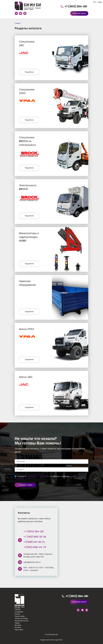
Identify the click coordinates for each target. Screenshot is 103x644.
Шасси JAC (26, 377)
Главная (18, 23)
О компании (19, 612)
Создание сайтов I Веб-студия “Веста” (51, 640)
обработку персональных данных (38, 476)
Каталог (17, 614)
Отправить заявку (25, 485)
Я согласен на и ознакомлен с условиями (45, 477)
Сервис (17, 623)
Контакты (18, 627)
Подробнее (29, 72)
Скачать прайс (20, 616)
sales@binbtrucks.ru (32, 562)
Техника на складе (21, 618)
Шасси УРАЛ (26, 329)
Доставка (18, 625)
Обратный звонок (79, 13)
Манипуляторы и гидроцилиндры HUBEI (29, 237)
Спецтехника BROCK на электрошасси (27, 141)
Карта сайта (19, 630)
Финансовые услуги (22, 621)
